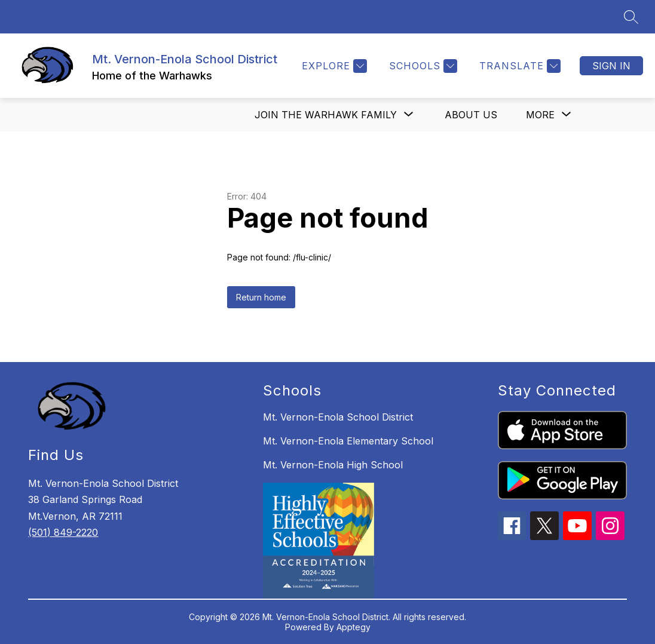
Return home (261, 297)
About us (471, 115)
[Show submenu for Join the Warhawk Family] (326, 115)
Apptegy (353, 627)
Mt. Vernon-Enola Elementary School (348, 441)
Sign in (611, 66)
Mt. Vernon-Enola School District (338, 417)
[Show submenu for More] (540, 115)
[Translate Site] (518, 66)
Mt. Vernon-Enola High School (333, 465)
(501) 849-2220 (63, 532)
